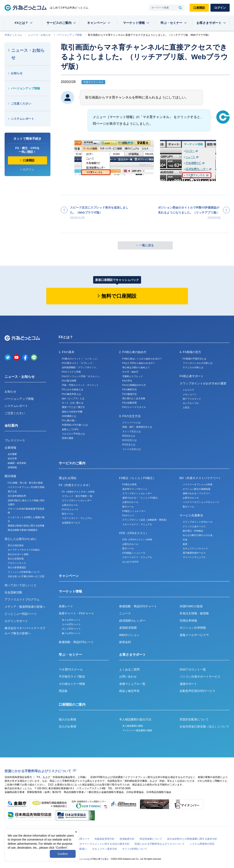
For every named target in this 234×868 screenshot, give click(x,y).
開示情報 (10, 476)
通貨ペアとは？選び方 (73, 407)
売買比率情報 (188, 621)
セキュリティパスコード (195, 548)
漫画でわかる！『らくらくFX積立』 (141, 498)
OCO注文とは (130, 440)
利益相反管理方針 (105, 839)
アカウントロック (17, 563)
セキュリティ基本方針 (105, 849)
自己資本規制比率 (17, 496)
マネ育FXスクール (71, 669)
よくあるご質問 (129, 669)
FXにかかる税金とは (73, 389)
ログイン (220, 8)
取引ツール (68, 514)
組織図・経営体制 (17, 463)
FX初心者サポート (192, 376)
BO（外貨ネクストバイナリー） (201, 478)
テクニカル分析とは (193, 367)
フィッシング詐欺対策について (24, 572)
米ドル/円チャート (71, 620)
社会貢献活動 (13, 592)
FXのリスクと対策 (71, 372)
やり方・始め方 (130, 372)
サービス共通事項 (191, 515)
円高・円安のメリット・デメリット (80, 385)
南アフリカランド (192, 399)
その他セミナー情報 (72, 684)
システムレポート (23, 119)
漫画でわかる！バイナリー (196, 493)
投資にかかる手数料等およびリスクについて (38, 771)
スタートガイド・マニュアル (77, 518)
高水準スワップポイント (135, 489)
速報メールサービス (194, 635)
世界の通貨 (68, 438)
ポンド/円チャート (71, 629)
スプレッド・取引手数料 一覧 (77, 496)
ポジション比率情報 (193, 628)
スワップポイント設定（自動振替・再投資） (145, 520)
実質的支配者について (194, 719)
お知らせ (17, 73)
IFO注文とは (129, 444)
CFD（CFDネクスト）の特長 (137, 540)
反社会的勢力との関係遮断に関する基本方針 (192, 839)
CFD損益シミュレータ (134, 553)
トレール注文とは (131, 449)
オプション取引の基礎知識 (196, 489)
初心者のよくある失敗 (134, 398)
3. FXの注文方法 (130, 416)
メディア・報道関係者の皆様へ (25, 607)
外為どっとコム (13, 35)
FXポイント (128, 515)
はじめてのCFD (130, 562)
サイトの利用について (135, 849)
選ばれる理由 (68, 478)
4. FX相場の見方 (190, 352)
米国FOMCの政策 (191, 606)
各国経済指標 (128, 628)
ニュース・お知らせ (39, 35)
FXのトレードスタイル (134, 407)
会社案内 (11, 425)
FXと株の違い (69, 420)
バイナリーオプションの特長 (198, 484)
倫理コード (83, 839)
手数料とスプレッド (133, 376)
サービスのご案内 (59, 23)
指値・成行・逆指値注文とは (137, 427)
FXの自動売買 (130, 403)
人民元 (186, 407)
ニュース (125, 613)
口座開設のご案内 (72, 704)
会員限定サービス (71, 523)
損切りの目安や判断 (72, 412)
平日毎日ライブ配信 (72, 677)
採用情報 (12, 467)
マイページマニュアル (194, 557)
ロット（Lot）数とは (73, 403)
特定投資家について (151, 839)
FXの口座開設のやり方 (134, 385)
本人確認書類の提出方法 (135, 719)
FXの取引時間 (69, 381)
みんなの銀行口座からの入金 (198, 535)
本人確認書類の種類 (133, 726)
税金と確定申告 (129, 691)
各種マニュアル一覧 (132, 684)
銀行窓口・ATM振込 (193, 531)
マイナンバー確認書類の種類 (137, 730)
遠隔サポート (188, 684)
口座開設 (199, 8)
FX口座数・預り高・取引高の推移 (25, 483)
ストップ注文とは (131, 431)
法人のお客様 (68, 726)
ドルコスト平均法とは (73, 434)
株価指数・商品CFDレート (76, 642)
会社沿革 (12, 458)
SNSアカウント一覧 (193, 669)
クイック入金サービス (194, 526)
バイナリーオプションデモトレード (201, 502)
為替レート (66, 606)
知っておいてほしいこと (21, 585)
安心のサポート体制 (18, 554)
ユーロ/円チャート (71, 624)
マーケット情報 (134, 23)
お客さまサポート (209, 23)
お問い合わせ (128, 677)
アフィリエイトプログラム (22, 599)
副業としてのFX (70, 429)
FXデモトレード (70, 509)
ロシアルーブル (191, 403)
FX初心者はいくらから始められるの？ (142, 359)
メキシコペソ (190, 394)
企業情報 (10, 448)
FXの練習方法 (130, 389)
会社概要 (12, 454)
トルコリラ (188, 390)
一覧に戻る (146, 245)
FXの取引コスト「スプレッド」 (78, 363)
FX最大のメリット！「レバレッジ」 (81, 359)
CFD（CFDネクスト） (134, 533)
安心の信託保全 (16, 545)
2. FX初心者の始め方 (133, 352)
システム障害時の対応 (202, 844)
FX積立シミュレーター (134, 511)
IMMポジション (129, 635)
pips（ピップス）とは (73, 398)
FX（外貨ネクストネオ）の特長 (78, 492)
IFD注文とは (129, 436)
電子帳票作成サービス (194, 553)
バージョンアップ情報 (69, 35)
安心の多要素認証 (17, 567)
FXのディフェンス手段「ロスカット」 (82, 376)
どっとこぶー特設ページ (21, 614)
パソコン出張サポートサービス (200, 677)
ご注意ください (21, 104)
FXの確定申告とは (71, 394)
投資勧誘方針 (127, 839)
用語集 (63, 691)
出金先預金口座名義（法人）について (204, 726)
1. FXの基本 (67, 352)
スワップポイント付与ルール (198, 522)
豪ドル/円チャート (71, 633)
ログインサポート (16, 621)
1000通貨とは (69, 416)
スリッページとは (131, 422)
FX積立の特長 (130, 484)
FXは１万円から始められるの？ (139, 363)
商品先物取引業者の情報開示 (23, 530)
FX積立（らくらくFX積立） (138, 478)
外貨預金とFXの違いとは (75, 425)
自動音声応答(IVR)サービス (198, 691)
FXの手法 (127, 381)
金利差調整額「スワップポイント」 (80, 367)
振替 (185, 544)
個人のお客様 (68, 719)
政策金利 (125, 642)
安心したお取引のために (21, 539)
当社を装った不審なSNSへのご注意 (26, 576)
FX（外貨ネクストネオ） (75, 485)
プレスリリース (15, 440)
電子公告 (12, 491)
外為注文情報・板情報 (194, 613)
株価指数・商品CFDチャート (138, 606)
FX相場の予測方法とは (195, 359)
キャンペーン (96, 23)
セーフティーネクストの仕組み (24, 550)
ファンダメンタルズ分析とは (198, 363)
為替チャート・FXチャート (77, 613)
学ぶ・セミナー (171, 23)
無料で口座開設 (119, 296)
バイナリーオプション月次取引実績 (26, 487)
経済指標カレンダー (132, 621)
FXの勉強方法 (130, 394)
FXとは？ (21, 23)
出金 (185, 540)
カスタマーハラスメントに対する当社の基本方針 (102, 844)
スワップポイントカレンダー (77, 500)
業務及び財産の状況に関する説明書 (26, 526)
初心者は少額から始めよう (136, 367)
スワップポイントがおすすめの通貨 (203, 383)
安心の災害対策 (16, 559)
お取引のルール (70, 505)
